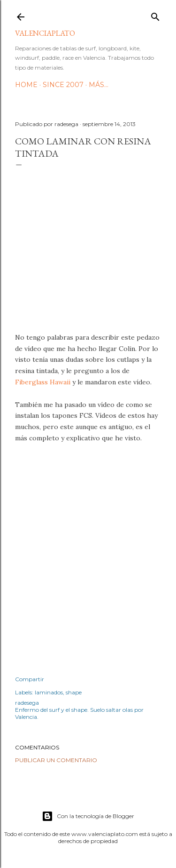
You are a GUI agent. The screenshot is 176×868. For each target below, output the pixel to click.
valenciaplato (45, 33)
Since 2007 (63, 85)
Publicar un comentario (56, 760)
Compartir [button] (30, 679)
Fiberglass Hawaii (43, 382)
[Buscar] (155, 15)
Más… (99, 85)
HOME (26, 85)
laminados (49, 692)
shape (74, 692)
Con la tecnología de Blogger (88, 816)
